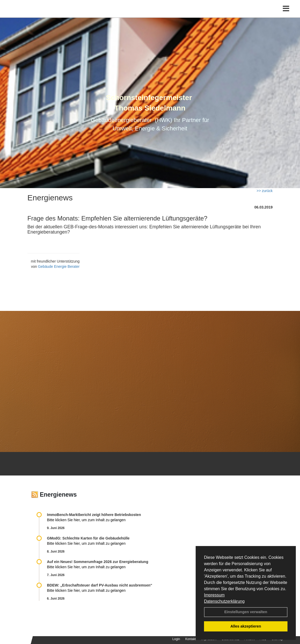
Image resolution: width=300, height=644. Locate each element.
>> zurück (265, 191)
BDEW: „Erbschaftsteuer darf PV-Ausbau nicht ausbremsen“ (100, 585)
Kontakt (191, 639)
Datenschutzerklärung (224, 601)
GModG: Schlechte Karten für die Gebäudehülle (88, 538)
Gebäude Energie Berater (59, 266)
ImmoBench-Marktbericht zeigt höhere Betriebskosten (94, 515)
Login (176, 639)
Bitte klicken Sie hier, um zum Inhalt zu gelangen (86, 520)
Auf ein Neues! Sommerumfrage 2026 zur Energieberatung (98, 562)
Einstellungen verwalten (246, 612)
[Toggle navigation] (286, 15)
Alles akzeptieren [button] (246, 626)
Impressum (214, 595)
